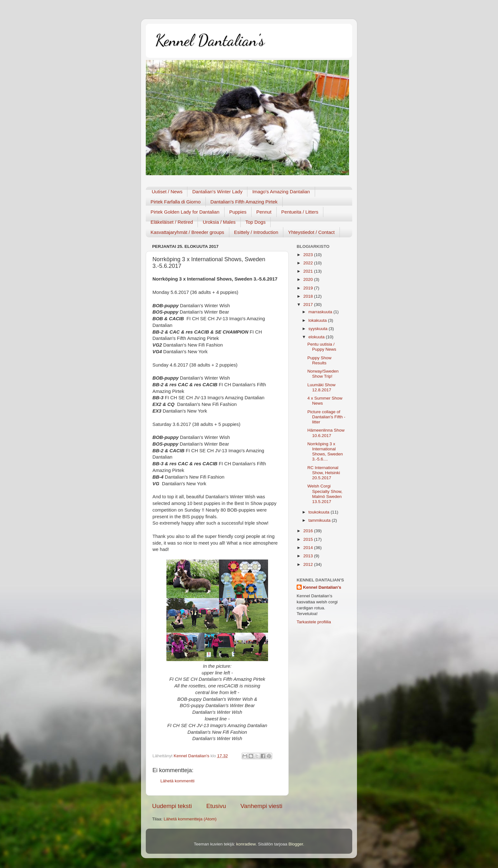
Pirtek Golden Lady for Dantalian (185, 212)
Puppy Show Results (320, 360)
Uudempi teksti (172, 806)
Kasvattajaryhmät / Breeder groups (187, 232)
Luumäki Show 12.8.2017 (322, 387)
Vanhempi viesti (261, 806)
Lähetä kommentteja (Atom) (190, 819)
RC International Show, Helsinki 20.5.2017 (324, 473)
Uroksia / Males (219, 222)
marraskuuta (321, 312)
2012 (309, 564)
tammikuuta (320, 520)
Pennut (264, 212)
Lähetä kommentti (177, 781)
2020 (309, 279)
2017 (309, 305)
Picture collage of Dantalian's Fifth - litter (326, 417)
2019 (309, 288)
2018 (309, 296)
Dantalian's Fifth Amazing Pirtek (244, 202)
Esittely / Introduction (256, 232)
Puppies (238, 212)
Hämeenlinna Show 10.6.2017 (326, 433)
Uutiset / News (167, 192)
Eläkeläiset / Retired (172, 222)
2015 (309, 539)
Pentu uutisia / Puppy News (322, 347)
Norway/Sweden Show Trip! (323, 374)
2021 (309, 271)
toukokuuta (320, 512)
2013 (309, 556)
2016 (309, 531)
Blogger (296, 844)
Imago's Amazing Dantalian (281, 192)
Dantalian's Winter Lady (217, 192)
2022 (309, 263)
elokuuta (317, 337)
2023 (309, 255)
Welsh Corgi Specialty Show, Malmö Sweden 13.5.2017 (325, 494)
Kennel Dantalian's (210, 40)
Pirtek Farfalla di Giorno (176, 202)
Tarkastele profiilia (314, 622)
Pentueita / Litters (300, 212)
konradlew (246, 844)
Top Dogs (256, 222)
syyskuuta (319, 329)
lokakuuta (318, 320)
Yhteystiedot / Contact (311, 232)
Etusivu (216, 806)
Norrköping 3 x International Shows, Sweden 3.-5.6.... (325, 452)
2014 (309, 548)
